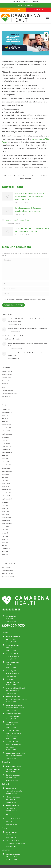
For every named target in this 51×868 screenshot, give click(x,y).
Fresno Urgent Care (11, 832)
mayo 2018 (5, 536)
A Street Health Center (12, 645)
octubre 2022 (6, 431)
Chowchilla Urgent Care (13, 775)
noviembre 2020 (7, 465)
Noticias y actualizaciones (23, 176)
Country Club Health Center (14, 705)
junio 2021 (5, 456)
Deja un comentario (26, 178)
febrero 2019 (6, 511)
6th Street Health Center (13, 637)
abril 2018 (5, 539)
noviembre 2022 (7, 428)
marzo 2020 (5, 480)
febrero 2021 (6, 462)
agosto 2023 (6, 415)
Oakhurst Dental (11, 788)
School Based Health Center (14, 731)
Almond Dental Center (12, 654)
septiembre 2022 (7, 434)
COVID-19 (5, 384)
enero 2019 (5, 514)
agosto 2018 (6, 527)
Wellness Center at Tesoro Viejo (15, 753)
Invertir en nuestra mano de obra (18, 220)
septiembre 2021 (7, 453)
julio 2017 (5, 545)
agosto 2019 (6, 502)
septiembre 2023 (7, 412)
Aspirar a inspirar (7, 372)
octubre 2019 (6, 496)
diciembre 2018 (7, 518)
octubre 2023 (6, 409)
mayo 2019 (5, 505)
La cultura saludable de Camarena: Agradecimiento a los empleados (28, 210)
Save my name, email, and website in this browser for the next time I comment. (25, 300)
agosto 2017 (6, 542)
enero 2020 (5, 487)
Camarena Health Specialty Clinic (15, 688)
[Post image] (8, 196)
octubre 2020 (6, 468)
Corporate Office (11, 616)
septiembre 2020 (7, 471)
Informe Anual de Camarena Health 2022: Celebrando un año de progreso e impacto (26, 354)
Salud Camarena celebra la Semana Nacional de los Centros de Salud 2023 (32, 230)
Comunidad (13, 176)
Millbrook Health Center (13, 841)
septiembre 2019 (7, 499)
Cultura (4, 387)
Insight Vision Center (12, 722)
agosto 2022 (6, 437)
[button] (48, 18)
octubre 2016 (6, 548)
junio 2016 (5, 552)
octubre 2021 (6, 450)
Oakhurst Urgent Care (12, 806)
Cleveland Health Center (13, 697)
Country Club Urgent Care (13, 714)
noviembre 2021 (7, 446)
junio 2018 (5, 533)
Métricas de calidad (8, 390)
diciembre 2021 (7, 443)
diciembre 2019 (7, 490)
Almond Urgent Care (12, 671)
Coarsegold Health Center (13, 819)
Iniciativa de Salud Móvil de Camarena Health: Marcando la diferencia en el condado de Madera (30, 196)
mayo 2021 (5, 459)
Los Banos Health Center (13, 854)
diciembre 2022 (7, 425)
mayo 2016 (5, 555)
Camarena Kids (10, 680)
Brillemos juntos (7, 378)
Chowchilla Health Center (13, 767)
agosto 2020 (6, 474)
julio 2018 (5, 530)
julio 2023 (5, 419)
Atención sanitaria (7, 375)
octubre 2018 (6, 521)
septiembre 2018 (7, 524)
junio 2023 (5, 422)
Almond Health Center (12, 662)
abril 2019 (5, 508)
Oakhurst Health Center (13, 797)
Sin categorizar (6, 396)
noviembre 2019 (7, 493)
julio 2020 (5, 477)
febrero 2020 (6, 484)
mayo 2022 (5, 440)
